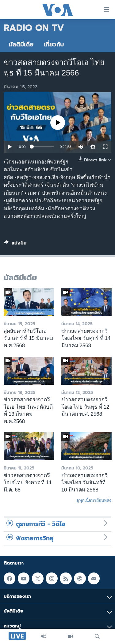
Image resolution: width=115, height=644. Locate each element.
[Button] (15, 244)
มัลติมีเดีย (21, 44)
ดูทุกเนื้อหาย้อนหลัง (94, 500)
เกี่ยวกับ (54, 44)
